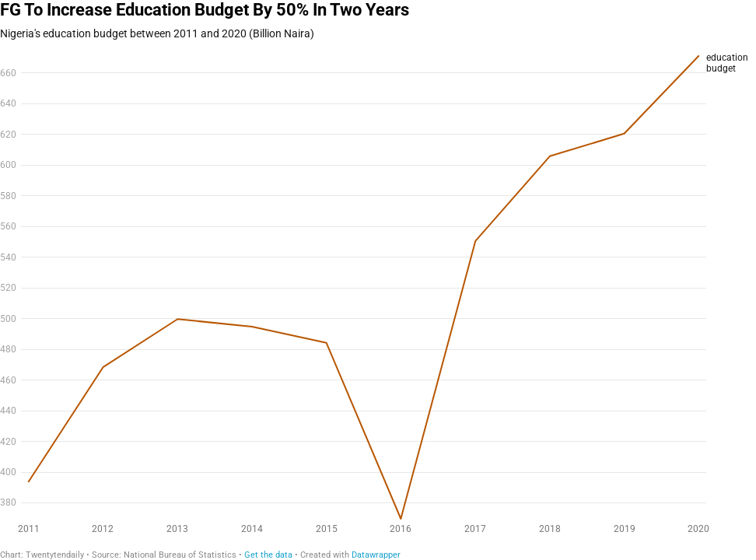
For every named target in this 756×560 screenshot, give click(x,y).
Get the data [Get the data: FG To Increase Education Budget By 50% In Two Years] (268, 555)
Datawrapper (376, 555)
